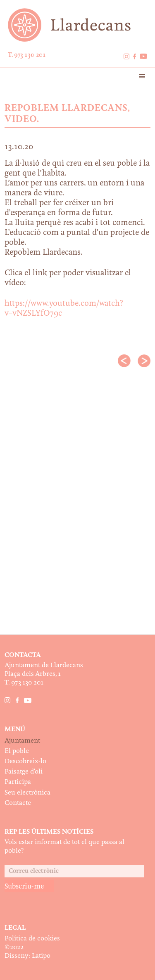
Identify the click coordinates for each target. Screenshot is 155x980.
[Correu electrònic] (74, 871)
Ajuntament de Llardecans (78, 25)
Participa (18, 782)
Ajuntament (22, 741)
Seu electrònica (27, 793)
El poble (17, 751)
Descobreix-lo (25, 761)
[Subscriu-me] (29, 886)
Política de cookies (32, 939)
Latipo (41, 956)
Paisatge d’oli (24, 772)
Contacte (18, 803)
